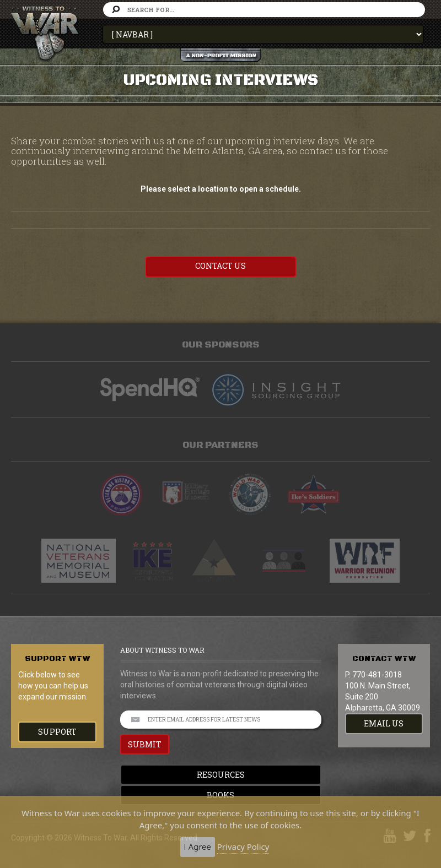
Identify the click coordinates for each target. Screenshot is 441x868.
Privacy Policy (243, 847)
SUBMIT (145, 744)
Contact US (220, 266)
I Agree (198, 847)
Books (220, 795)
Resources (221, 775)
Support (57, 732)
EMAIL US (384, 723)
